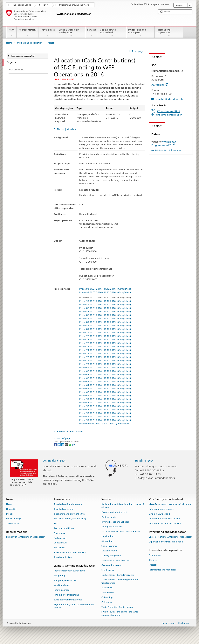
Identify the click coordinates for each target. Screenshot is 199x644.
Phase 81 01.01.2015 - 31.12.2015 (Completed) (105, 329)
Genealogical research (112, 565)
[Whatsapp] (70, 445)
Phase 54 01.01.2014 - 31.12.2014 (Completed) (105, 417)
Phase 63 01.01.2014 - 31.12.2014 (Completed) (105, 389)
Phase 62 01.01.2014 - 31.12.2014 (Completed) (105, 392)
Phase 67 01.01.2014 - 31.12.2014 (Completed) (105, 375)
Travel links (59, 548)
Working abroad (62, 585)
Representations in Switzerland (69, 571)
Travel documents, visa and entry (70, 519)
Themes (153, 560)
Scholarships (108, 570)
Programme (155, 555)
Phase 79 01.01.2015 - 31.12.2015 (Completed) (105, 333)
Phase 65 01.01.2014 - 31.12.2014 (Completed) (105, 382)
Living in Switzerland (159, 514)
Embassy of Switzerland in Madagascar (25, 537)
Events (9, 514)
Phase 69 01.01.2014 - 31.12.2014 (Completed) (105, 368)
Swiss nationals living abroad (68, 600)
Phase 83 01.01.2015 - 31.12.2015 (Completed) (105, 322)
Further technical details (69, 432)
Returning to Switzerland (66, 595)
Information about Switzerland (164, 519)
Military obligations (111, 556)
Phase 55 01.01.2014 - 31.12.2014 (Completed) (105, 413)
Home (9, 43)
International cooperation (169, 33)
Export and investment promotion (166, 542)
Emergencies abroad (112, 527)
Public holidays (14, 519)
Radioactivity (60, 538)
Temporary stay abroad (65, 580)
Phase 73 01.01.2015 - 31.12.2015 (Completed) (105, 354)
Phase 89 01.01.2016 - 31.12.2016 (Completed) (105, 304)
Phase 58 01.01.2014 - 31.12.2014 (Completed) (105, 403)
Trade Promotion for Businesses (117, 607)
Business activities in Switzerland (165, 524)
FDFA (46, 5)
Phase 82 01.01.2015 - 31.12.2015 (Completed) (105, 326)
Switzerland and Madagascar (141, 33)
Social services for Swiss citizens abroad (121, 532)
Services (92, 33)
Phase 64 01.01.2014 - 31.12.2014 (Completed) (105, 385)
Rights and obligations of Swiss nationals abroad (74, 606)
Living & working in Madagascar (71, 33)
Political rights (108, 517)
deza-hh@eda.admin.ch (169, 99)
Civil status (107, 602)
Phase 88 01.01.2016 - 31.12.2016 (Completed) (105, 308)
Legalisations (108, 536)
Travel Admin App (63, 557)
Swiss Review (108, 593)
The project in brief (67, 129)
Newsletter (11, 509)
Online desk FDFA (54, 460)
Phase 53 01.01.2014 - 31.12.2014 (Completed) (105, 420)
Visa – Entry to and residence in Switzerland (171, 504)
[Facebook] (56, 445)
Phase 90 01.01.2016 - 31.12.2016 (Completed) (105, 301)
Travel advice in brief (64, 509)
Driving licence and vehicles (115, 522)
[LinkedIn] (63, 445)
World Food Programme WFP (164, 143)
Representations (27, 33)
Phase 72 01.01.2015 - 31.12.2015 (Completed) (105, 357)
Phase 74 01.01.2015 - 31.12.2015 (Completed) (105, 350)
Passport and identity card (114, 512)
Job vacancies (13, 524)
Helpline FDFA (144, 460)
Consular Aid (60, 543)
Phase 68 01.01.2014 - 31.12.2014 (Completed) (105, 371)
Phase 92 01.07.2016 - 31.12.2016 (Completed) (105, 292)
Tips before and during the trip (69, 514)
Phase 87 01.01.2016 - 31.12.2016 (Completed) (105, 311)
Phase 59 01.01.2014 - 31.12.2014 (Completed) (105, 399)
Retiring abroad (62, 590)
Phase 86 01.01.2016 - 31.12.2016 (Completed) (105, 315)
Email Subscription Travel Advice (70, 553)
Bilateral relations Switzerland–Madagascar (170, 537)
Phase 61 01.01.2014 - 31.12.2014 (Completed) (105, 396)
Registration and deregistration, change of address (123, 506)
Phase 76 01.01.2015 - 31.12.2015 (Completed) (105, 343)
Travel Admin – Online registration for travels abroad (120, 581)
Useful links (107, 588)
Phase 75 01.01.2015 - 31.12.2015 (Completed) (105, 347)
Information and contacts (161, 509)
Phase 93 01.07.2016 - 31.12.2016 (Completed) (105, 289)
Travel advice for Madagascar (68, 504)
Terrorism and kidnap (65, 528)
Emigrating (59, 576)
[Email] (74, 445)
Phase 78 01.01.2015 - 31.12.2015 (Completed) (105, 336)
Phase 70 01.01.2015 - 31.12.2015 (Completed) (105, 364)
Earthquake (60, 533)
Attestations (107, 541)
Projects (153, 565)
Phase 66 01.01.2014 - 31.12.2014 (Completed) (105, 378)
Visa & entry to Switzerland (112, 33)
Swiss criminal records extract (116, 561)
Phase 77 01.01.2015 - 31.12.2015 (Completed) (105, 340)
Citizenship (107, 597)
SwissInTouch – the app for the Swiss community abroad (120, 614)
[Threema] (67, 445)
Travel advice (48, 33)
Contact (155, 57)
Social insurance (109, 546)
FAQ (56, 524)
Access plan (160, 85)
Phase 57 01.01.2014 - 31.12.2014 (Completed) (105, 406)
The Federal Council (22, 5)
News (11, 33)
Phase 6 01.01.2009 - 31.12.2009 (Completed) (104, 424)
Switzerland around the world (74, 5)
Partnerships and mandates (162, 570)
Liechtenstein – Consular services (117, 575)
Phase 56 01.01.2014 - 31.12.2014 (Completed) (105, 410)
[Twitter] (59, 445)
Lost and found (109, 551)
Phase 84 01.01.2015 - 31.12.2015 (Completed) (105, 318)
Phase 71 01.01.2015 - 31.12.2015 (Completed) (105, 361)
